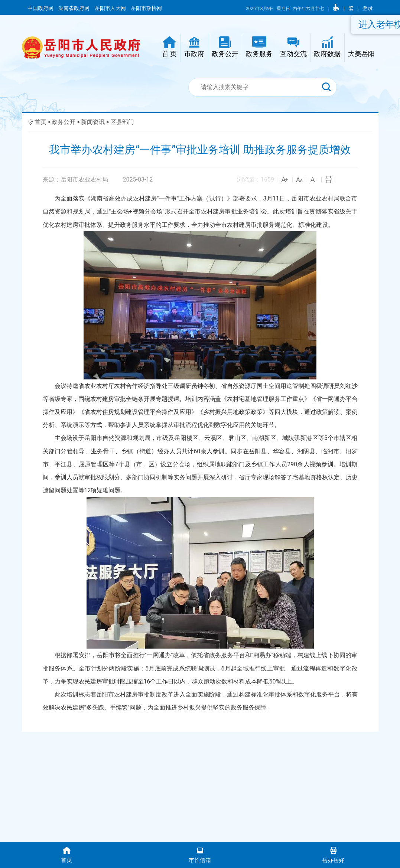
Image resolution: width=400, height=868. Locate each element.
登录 (368, 8)
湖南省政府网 (74, 8)
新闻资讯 (93, 122)
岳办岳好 (333, 854)
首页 (40, 122)
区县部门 (122, 122)
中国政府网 (41, 8)
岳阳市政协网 (146, 8)
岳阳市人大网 (111, 8)
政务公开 (64, 122)
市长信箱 (200, 854)
